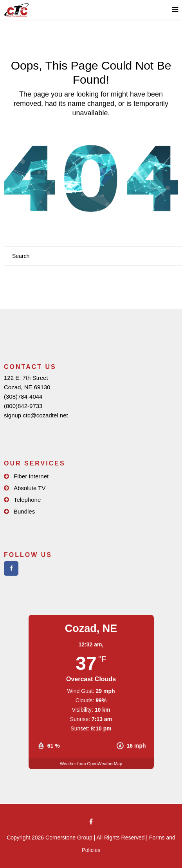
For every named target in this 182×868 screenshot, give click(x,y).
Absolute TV (30, 488)
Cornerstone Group (69, 838)
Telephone (27, 500)
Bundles (24, 511)
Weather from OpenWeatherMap (91, 764)
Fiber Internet (31, 476)
